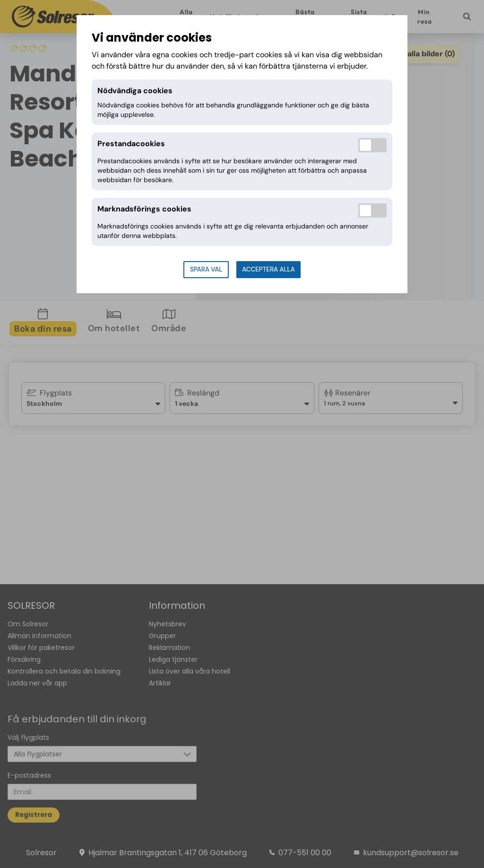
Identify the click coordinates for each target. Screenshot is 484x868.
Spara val (206, 269)
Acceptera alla (268, 269)
